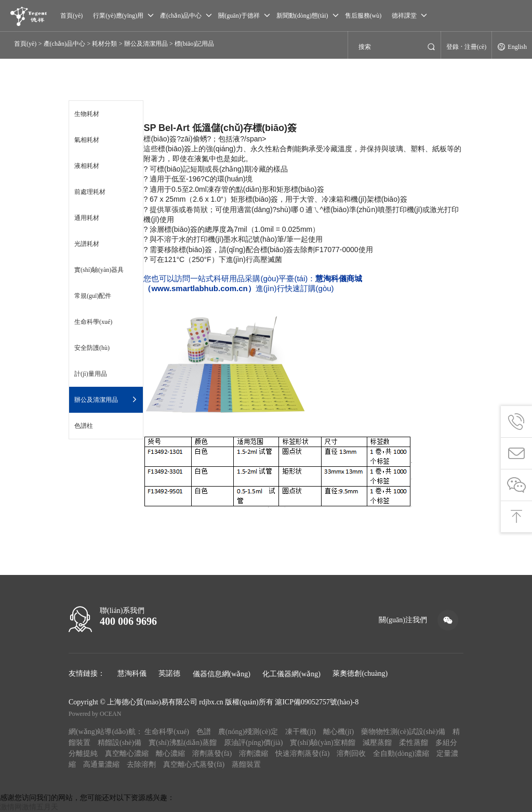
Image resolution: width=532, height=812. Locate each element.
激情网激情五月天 (29, 807)
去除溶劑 (141, 764)
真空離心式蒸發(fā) (194, 764)
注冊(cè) (476, 47)
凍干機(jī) (301, 732)
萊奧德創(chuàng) (360, 673)
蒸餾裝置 (246, 764)
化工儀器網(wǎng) (291, 674)
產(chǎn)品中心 (64, 44)
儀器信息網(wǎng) (222, 674)
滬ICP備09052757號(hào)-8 (317, 702)
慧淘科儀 (132, 673)
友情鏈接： (87, 673)
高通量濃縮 (101, 764)
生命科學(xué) (167, 732)
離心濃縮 (170, 754)
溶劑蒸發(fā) (212, 754)
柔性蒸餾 (414, 743)
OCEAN (110, 714)
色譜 (204, 732)
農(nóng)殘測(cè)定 (248, 732)
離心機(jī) (338, 732)
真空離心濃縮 (127, 754)
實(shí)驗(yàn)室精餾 (322, 743)
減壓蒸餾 (377, 743)
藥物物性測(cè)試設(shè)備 (403, 732)
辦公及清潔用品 (146, 44)
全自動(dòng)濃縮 (401, 754)
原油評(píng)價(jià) (254, 743)
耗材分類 (104, 44)
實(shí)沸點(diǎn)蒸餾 (183, 743)
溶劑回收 (351, 754)
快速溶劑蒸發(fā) (302, 754)
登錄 (453, 47)
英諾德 (169, 673)
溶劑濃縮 (254, 754)
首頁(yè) (25, 44)
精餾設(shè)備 (119, 743)
